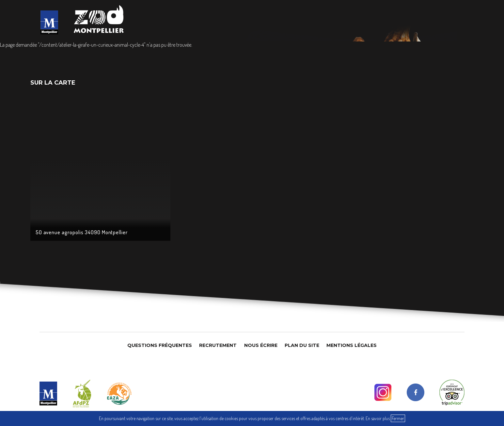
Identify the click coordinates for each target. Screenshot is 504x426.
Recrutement (218, 345)
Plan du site (302, 345)
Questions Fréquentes (160, 345)
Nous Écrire (261, 345)
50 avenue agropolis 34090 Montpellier (82, 232)
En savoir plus (378, 418)
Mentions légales (352, 345)
